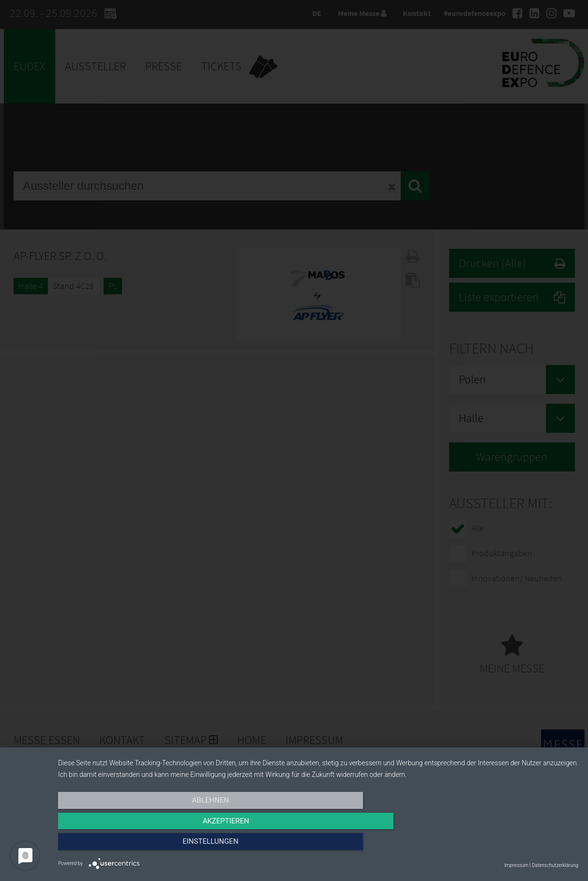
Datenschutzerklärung (555, 865)
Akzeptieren (318, 846)
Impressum (516, 865)
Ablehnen (136, 846)
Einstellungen (500, 846)
